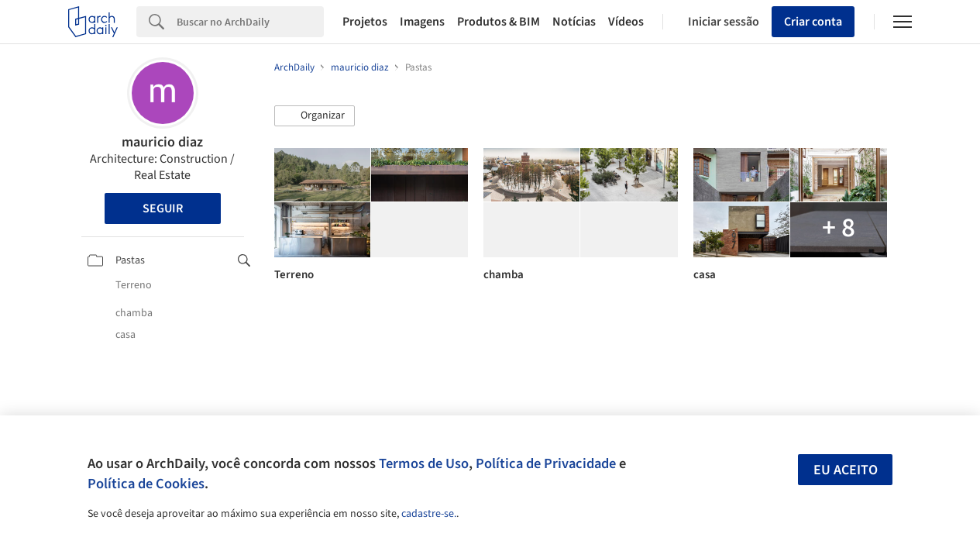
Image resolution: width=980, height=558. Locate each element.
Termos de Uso (424, 463)
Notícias (574, 22)
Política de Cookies (146, 484)
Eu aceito (846, 470)
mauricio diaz (162, 142)
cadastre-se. (429, 514)
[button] (315, 116)
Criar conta (813, 22)
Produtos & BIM (499, 22)
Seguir (163, 208)
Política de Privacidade (546, 463)
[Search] (250, 22)
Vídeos (626, 22)
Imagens (422, 22)
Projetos (365, 22)
